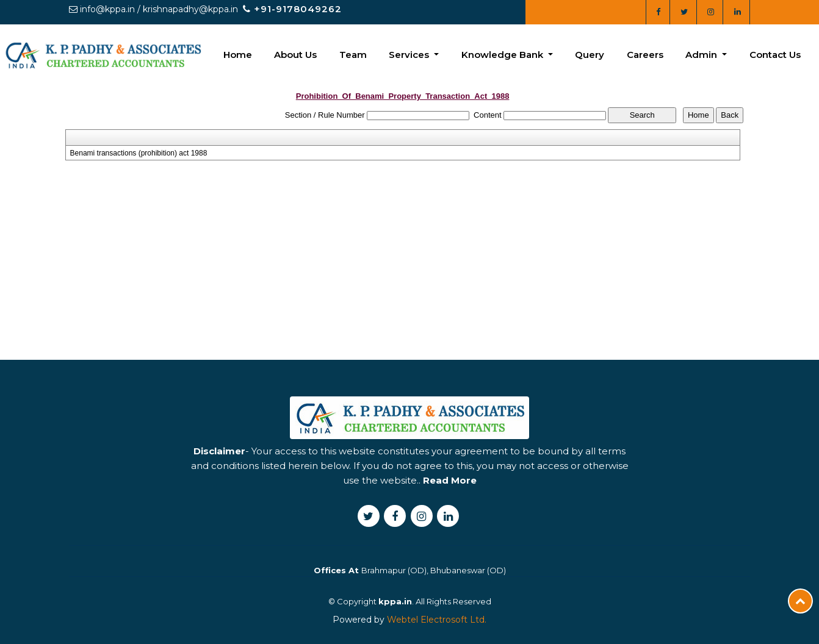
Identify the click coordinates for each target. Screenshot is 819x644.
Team (353, 55)
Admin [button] (702, 55)
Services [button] (410, 55)
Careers (645, 55)
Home (238, 55)
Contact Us (775, 55)
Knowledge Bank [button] (503, 55)
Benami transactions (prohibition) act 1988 (139, 153)
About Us (295, 55)
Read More (450, 511)
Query (590, 55)
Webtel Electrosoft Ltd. (437, 620)
